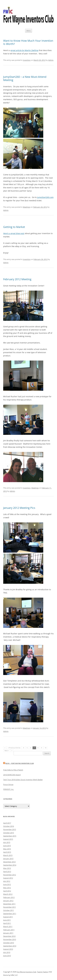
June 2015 (7, 846)
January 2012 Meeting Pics (19, 508)
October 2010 (9, 943)
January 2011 (8, 933)
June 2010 (7, 956)
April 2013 (7, 872)
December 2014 (9, 862)
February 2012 (9, 897)
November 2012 (10, 875)
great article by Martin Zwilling (25, 50)
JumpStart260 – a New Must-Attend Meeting (25, 78)
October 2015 (9, 833)
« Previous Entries (14, 748)
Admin (51, 60)
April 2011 (7, 923)
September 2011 (10, 914)
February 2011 (9, 930)
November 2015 (10, 829)
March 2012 (8, 894)
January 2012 (8, 901)
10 (46, 748)
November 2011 (10, 907)
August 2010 (8, 949)
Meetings (26, 207)
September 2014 (10, 865)
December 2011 (9, 904)
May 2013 (7, 868)
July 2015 (7, 842)
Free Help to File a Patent (13, 770)
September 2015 (10, 836)
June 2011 (7, 920)
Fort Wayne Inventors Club (26, 972)
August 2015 (8, 839)
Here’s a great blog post (14, 233)
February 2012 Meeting (17, 279)
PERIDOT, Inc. (9, 789)
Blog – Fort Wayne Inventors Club (20, 763)
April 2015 (7, 852)
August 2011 (8, 917)
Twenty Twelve (42, 972)
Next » (7, 751)
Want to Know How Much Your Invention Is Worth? (28, 42)
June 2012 (7, 884)
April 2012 (7, 891)
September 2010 (10, 946)
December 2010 (9, 936)
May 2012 (7, 888)
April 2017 (7, 823)
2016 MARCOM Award (12, 775)
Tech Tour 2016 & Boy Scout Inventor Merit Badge (23, 780)
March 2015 (8, 855)
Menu (29, 31)
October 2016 (9, 826)
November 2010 (10, 939)
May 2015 (7, 849)
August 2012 (8, 878)
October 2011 (9, 910)
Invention (27, 60)
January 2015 (8, 859)
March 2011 (8, 926)
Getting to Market (14, 227)
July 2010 (7, 952)
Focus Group (8, 784)
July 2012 (7, 881)
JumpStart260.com (45, 197)
